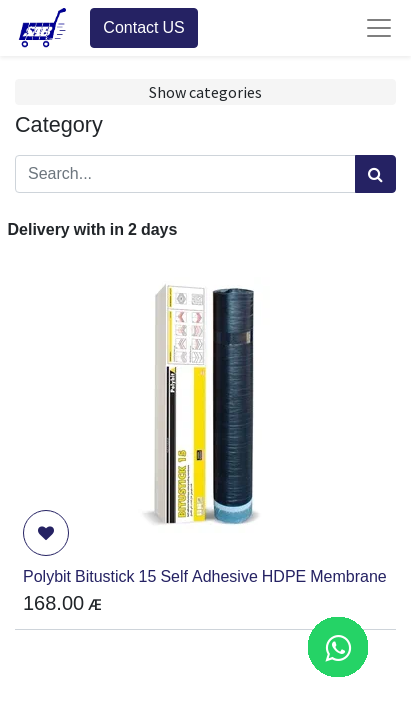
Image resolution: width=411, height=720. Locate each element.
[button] (46, 533)
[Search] (375, 174)
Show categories (205, 92)
